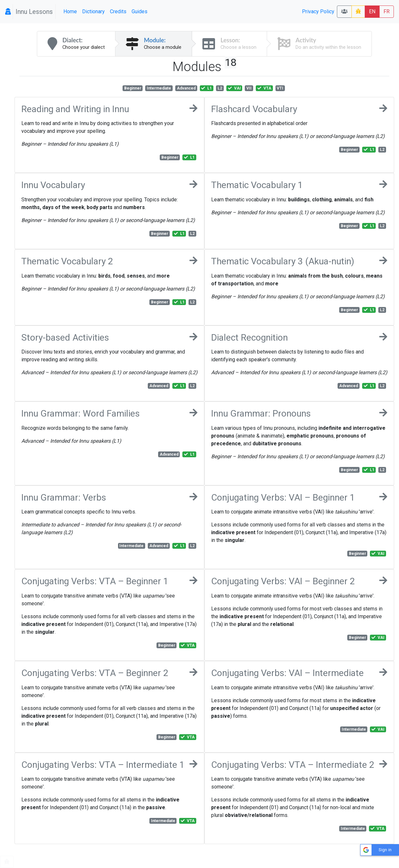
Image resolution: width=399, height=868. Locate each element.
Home (70, 11)
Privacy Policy (318, 11)
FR (387, 11)
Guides (140, 11)
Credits (118, 11)
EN (372, 11)
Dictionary (93, 11)
